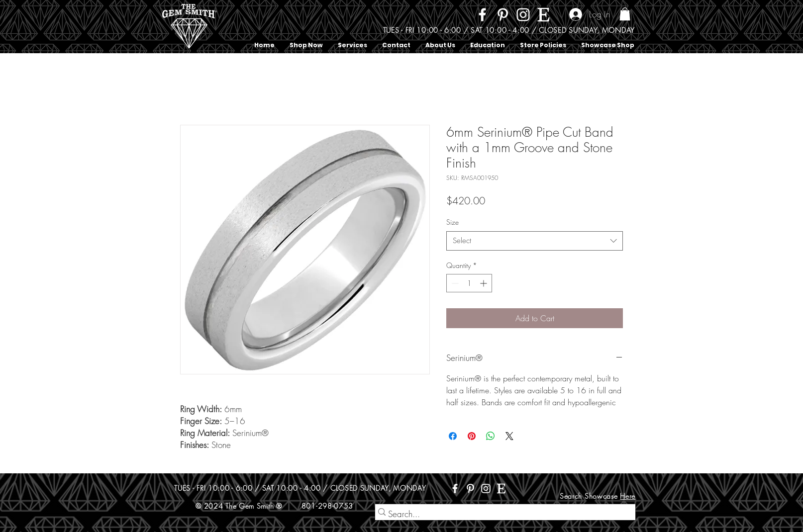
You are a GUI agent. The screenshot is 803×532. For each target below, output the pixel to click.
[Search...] (501, 514)
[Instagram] (523, 15)
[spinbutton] (469, 283)
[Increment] (484, 283)
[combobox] (535, 241)
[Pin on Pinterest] (472, 436)
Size (452, 222)
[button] (625, 14)
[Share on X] (509, 436)
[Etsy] (544, 15)
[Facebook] (482, 15)
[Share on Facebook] (453, 436)
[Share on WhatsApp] (491, 436)
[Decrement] (454, 283)
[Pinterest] (503, 15)
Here (628, 496)
